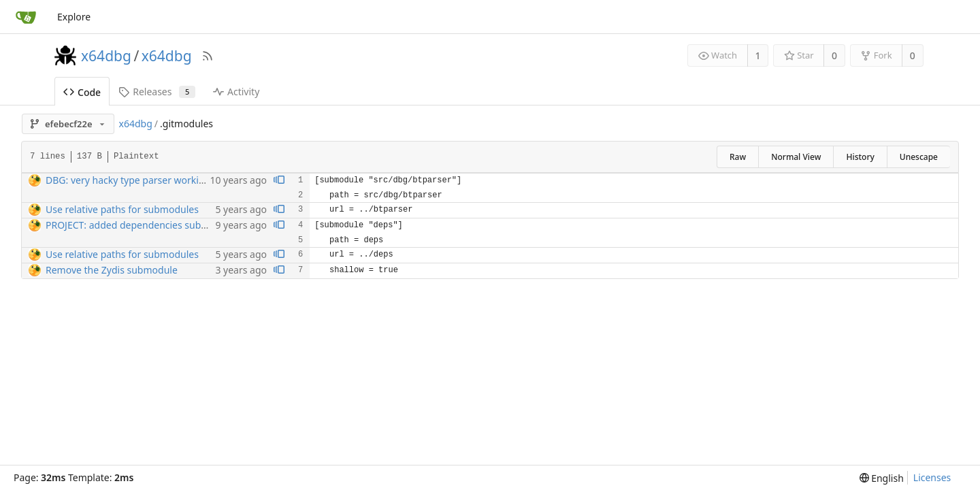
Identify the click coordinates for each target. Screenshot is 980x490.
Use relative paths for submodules (122, 209)
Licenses (932, 477)
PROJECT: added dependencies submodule (141, 225)
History (860, 157)
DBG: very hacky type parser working (128, 180)
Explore (74, 17)
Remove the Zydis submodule (112, 270)
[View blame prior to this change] (279, 181)
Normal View (796, 157)
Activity (236, 92)
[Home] (26, 17)
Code (82, 92)
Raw (738, 157)
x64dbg (106, 56)
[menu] (882, 478)
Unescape (919, 157)
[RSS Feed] (208, 56)
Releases (157, 92)
